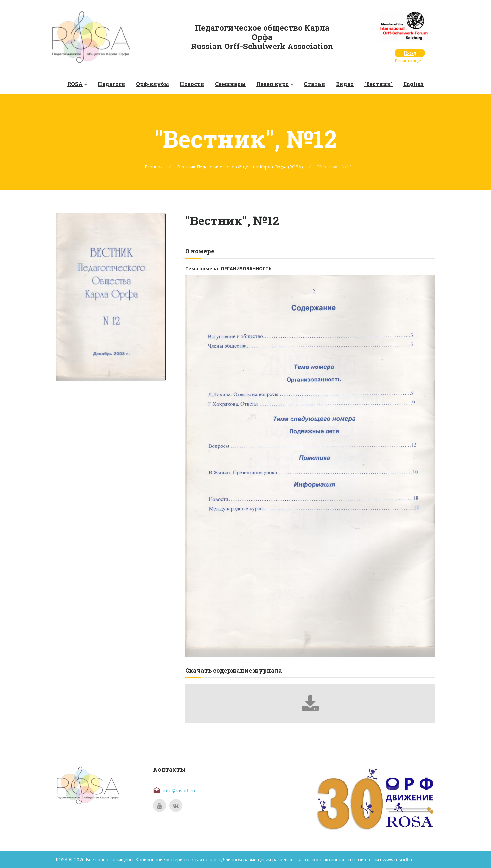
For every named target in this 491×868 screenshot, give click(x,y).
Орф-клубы (153, 84)
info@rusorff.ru (179, 790)
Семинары (230, 84)
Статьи (315, 84)
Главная (154, 167)
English (413, 84)
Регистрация (409, 61)
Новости (192, 84)
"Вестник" (378, 84)
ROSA (75, 84)
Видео (345, 84)
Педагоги (112, 84)
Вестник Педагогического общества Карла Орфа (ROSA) (240, 167)
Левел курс (272, 84)
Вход (410, 53)
